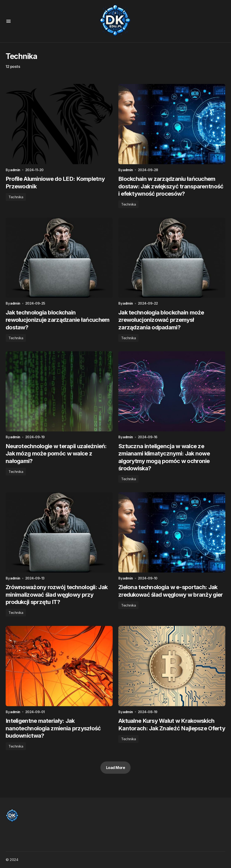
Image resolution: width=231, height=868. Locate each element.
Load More (116, 769)
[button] (8, 21)
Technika (16, 197)
